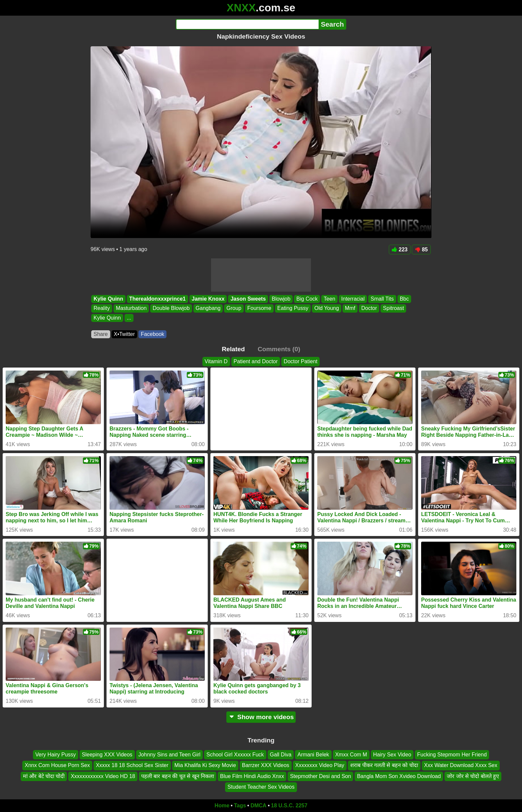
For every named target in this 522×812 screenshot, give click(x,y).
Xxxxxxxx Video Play (320, 765)
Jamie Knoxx (208, 299)
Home (222, 806)
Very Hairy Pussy (56, 755)
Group (234, 308)
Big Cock (307, 299)
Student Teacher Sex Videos (261, 787)
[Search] (247, 24)
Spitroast (393, 308)
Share (101, 334)
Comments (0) (279, 349)
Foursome (259, 308)
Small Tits (382, 299)
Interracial (353, 299)
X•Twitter (124, 334)
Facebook (152, 334)
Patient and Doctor (256, 361)
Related (233, 349)
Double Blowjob (171, 308)
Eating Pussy (293, 308)
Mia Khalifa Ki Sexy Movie (205, 765)
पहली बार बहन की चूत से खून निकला (178, 776)
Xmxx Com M (351, 755)
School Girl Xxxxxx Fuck (235, 755)
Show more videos (261, 717)
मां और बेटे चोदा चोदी (44, 776)
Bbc (404, 299)
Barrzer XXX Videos (266, 765)
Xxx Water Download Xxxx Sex (461, 765)
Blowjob (281, 299)
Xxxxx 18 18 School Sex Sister (132, 765)
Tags (240, 806)
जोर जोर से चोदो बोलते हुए (473, 776)
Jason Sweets (248, 299)
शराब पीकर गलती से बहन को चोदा (384, 765)
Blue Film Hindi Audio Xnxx (252, 776)
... (129, 318)
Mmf (350, 308)
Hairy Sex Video (392, 755)
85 (421, 250)
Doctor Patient (300, 361)
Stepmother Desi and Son (320, 776)
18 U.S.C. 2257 (289, 806)
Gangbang (208, 308)
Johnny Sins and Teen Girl (169, 755)
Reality (102, 308)
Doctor (369, 308)
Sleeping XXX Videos (107, 755)
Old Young (327, 308)
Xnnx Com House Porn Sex (57, 765)
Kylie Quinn (108, 299)
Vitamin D (216, 361)
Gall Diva (281, 755)
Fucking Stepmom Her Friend (452, 755)
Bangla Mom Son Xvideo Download (399, 776)
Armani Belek (313, 755)
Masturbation (131, 308)
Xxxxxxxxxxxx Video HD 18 (103, 776)
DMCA (258, 806)
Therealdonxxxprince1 (157, 299)
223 (400, 250)
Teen (329, 299)
